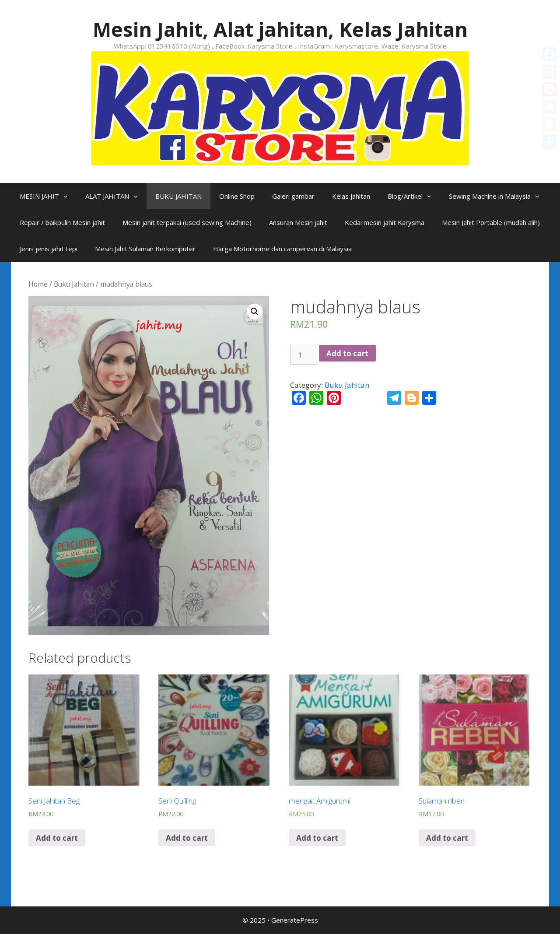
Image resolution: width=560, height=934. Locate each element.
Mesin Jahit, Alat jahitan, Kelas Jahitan (280, 29)
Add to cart (347, 353)
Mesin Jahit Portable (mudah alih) (491, 222)
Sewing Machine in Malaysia (499, 196)
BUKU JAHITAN (178, 196)
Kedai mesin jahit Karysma (385, 222)
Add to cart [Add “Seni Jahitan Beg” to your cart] (57, 838)
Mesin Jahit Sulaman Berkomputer (145, 249)
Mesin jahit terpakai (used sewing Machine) (187, 222)
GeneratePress (295, 920)
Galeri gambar (293, 196)
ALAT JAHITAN (116, 196)
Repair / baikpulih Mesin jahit (62, 222)
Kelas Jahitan (351, 196)
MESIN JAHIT (48, 196)
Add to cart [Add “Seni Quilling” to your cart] (187, 838)
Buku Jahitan (74, 284)
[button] (68, 196)
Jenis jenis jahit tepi (49, 249)
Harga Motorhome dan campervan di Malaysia (282, 249)
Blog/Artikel (414, 196)
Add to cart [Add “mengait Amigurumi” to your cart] (317, 838)
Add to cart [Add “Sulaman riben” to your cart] (447, 838)
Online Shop (237, 196)
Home (38, 284)
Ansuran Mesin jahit (298, 222)
